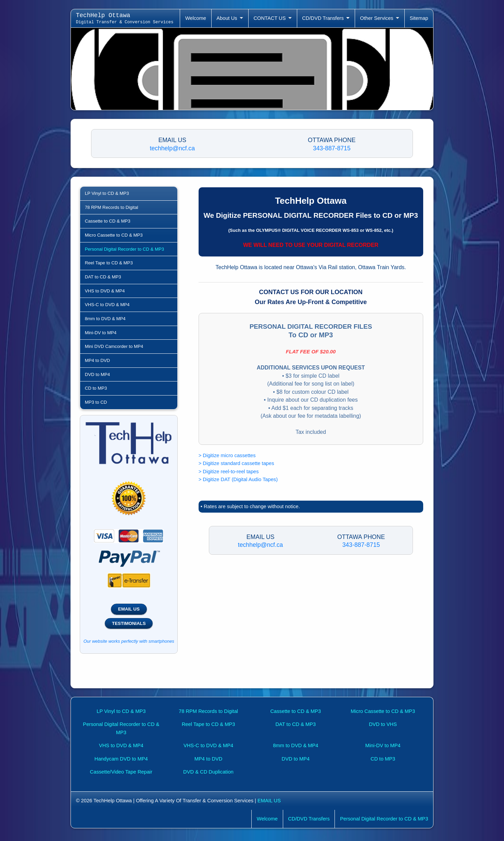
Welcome (196, 18)
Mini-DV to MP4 (101, 333)
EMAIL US (129, 609)
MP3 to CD (96, 402)
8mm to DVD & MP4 (105, 319)
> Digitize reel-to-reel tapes (229, 472)
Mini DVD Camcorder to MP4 (114, 346)
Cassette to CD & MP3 (108, 221)
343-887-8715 (332, 148)
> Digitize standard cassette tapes (236, 463)
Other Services (377, 18)
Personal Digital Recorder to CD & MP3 (124, 249)
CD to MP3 (96, 388)
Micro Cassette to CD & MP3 (114, 235)
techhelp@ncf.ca (172, 148)
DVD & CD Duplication (208, 772)
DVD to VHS (383, 724)
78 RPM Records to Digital (112, 207)
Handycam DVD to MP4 (121, 759)
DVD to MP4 (97, 374)
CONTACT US (269, 18)
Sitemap (419, 18)
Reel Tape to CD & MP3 (109, 263)
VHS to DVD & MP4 (105, 291)
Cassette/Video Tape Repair (121, 772)
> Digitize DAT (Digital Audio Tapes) (238, 479)
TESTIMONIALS (129, 623)
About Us (227, 18)
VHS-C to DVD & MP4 (107, 305)
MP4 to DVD (97, 360)
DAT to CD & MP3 (103, 277)
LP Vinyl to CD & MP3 (107, 193)
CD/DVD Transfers (323, 18)
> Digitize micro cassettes (227, 455)
